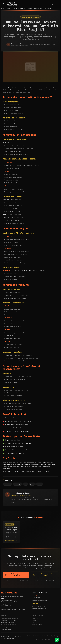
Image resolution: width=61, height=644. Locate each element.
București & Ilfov (37, 625)
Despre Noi (28, 4)
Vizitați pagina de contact (43, 575)
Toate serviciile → (7, 629)
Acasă (21, 4)
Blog (51, 4)
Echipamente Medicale (8, 623)
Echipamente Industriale (9, 620)
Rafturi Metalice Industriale (10, 618)
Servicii (37, 4)
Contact (58, 4)
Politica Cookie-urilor (43, 639)
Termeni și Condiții (53, 636)
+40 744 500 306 (6, 606)
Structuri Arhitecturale (9, 625)
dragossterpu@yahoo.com (39, 608)
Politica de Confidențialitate (36, 636)
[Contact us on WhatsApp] (57, 640)
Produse (45, 4)
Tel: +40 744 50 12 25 (38, 599)
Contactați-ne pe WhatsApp (14, 575)
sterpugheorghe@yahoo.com (39, 601)
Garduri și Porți (6, 627)
